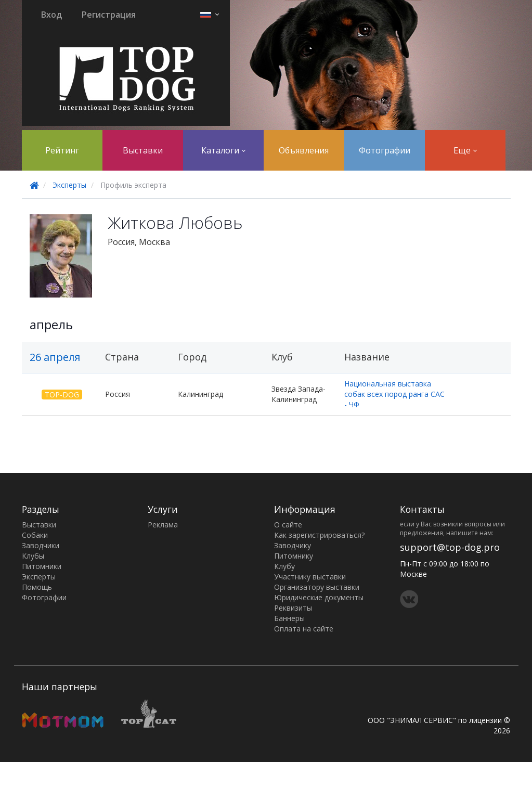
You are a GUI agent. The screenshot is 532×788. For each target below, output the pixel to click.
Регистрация (109, 15)
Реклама (163, 525)
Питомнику (294, 556)
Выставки (143, 150)
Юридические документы (319, 597)
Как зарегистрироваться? (319, 535)
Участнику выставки (310, 577)
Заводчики (41, 545)
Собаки (35, 535)
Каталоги (223, 150)
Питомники (42, 566)
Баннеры (289, 618)
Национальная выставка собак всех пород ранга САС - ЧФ (394, 394)
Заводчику (293, 545)
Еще (465, 150)
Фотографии (385, 150)
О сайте (288, 525)
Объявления (304, 150)
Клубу (284, 566)
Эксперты (69, 185)
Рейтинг (62, 150)
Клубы (33, 556)
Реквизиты (293, 608)
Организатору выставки (317, 587)
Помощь (37, 587)
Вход (51, 15)
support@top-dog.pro (450, 547)
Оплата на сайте (304, 629)
